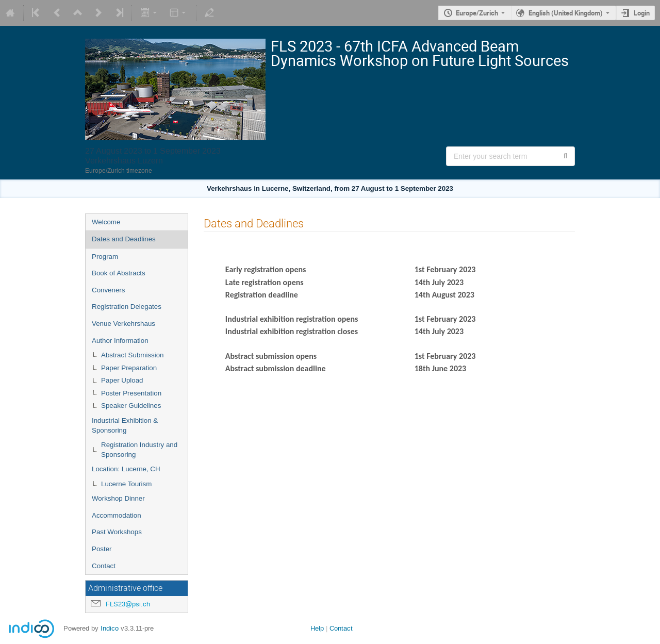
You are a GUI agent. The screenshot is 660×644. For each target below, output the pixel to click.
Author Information (120, 341)
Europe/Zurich (477, 13)
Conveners (108, 290)
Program (105, 257)
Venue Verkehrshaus (123, 324)
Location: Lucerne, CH (126, 469)
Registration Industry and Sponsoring (139, 450)
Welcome (106, 222)
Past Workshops (117, 532)
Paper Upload (122, 380)
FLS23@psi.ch (128, 604)
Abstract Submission (132, 355)
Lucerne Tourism (126, 484)
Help (317, 628)
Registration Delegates (127, 307)
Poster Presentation (131, 393)
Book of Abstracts (119, 273)
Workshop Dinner (118, 498)
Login (642, 13)
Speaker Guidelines (131, 406)
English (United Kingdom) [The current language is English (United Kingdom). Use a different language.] (566, 13)
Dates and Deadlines (124, 239)
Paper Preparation (129, 368)
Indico (110, 628)
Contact (104, 566)
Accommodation (117, 515)
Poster (102, 549)
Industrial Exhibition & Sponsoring (125, 425)
